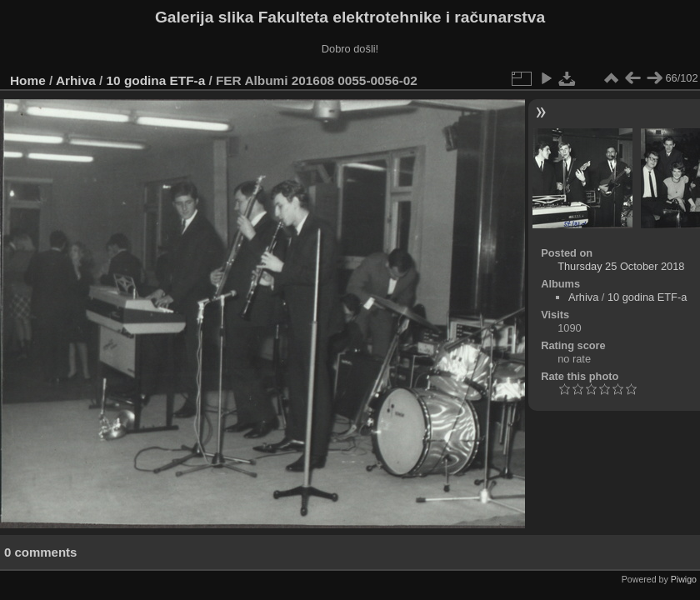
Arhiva (76, 80)
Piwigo (684, 579)
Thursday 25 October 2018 (621, 266)
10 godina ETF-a (156, 80)
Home (28, 80)
